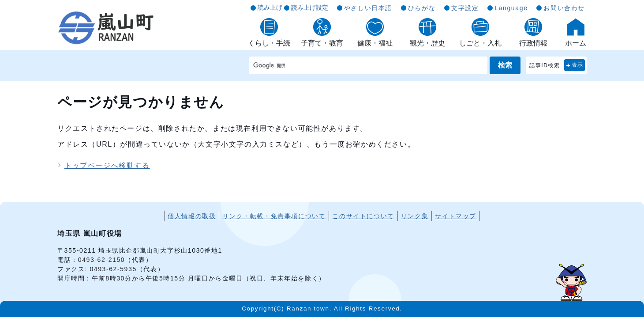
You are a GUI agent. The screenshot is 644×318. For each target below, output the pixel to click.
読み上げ (270, 8)
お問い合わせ (564, 8)
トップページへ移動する (107, 165)
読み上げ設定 (310, 8)
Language (511, 8)
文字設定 (465, 8)
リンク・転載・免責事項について (274, 216)
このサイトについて (363, 216)
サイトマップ (456, 216)
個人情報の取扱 (192, 216)
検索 (505, 65)
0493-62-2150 (101, 260)
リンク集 (415, 216)
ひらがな (422, 8)
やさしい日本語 (368, 8)
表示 (578, 65)
